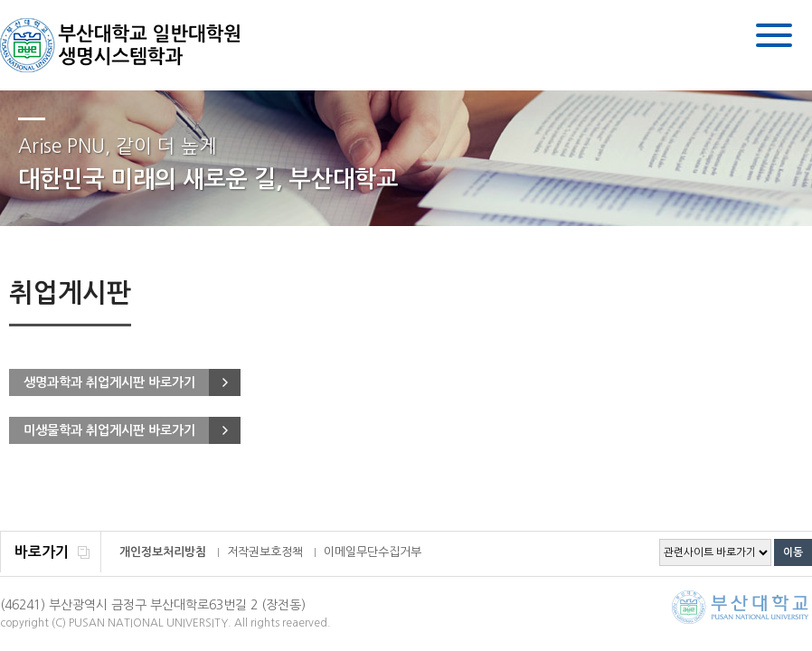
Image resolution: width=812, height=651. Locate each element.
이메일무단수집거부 (373, 552)
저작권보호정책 (265, 552)
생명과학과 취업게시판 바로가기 (109, 382)
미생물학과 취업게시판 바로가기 (109, 430)
